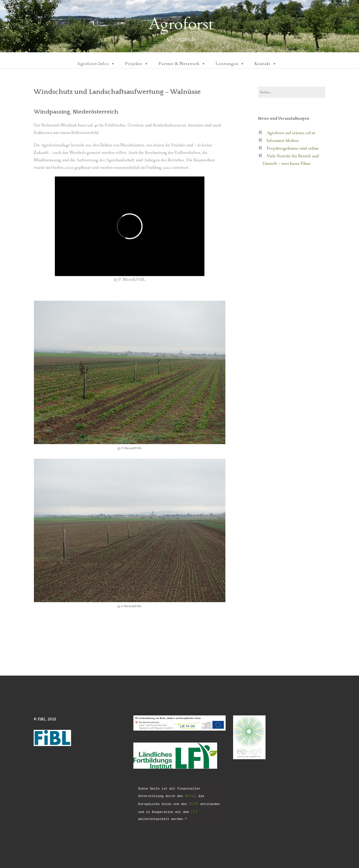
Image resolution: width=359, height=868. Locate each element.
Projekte (137, 64)
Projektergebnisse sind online (293, 148)
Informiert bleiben (283, 141)
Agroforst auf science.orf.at (291, 133)
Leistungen (230, 64)
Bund (190, 796)
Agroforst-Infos (96, 64)
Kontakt (266, 64)
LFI (194, 812)
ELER (193, 804)
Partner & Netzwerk (182, 64)
